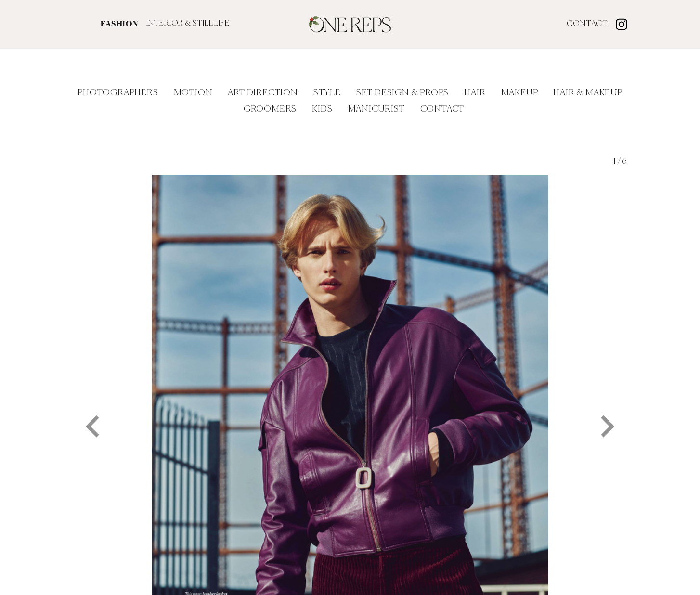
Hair (475, 93)
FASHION (120, 24)
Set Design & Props (402, 93)
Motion (193, 93)
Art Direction (263, 93)
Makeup (520, 93)
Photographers (118, 93)
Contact (587, 24)
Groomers (270, 109)
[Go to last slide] (94, 417)
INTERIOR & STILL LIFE (188, 24)
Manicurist (376, 109)
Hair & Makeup (588, 93)
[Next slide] (606, 417)
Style (327, 93)
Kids (322, 109)
